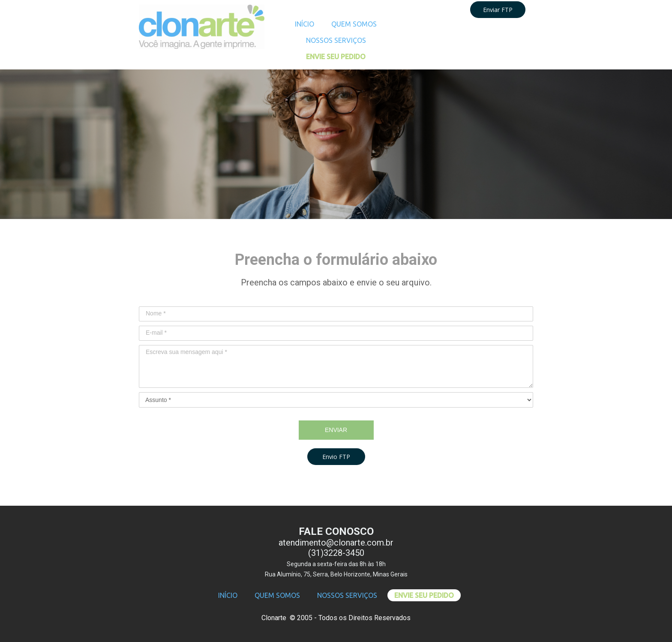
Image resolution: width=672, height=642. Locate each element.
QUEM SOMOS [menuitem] (354, 24)
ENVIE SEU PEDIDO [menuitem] (336, 57)
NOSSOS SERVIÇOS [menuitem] (336, 40)
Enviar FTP (498, 10)
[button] (336, 457)
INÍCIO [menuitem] (304, 24)
